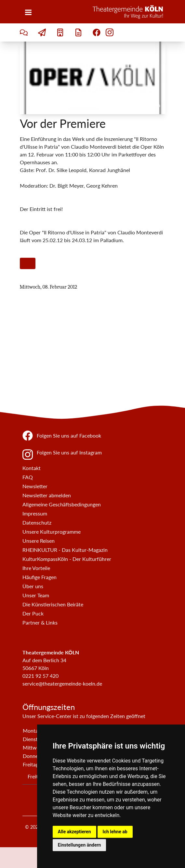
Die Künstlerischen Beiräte (53, 604)
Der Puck (33, 613)
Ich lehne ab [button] (115, 832)
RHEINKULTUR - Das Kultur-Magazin (65, 550)
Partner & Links (40, 622)
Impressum (35, 513)
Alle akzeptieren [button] (74, 832)
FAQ (28, 477)
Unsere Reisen (39, 541)
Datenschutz (37, 522)
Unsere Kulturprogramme (52, 532)
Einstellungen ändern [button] (79, 845)
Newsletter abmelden (47, 495)
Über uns (33, 586)
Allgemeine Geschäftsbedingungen (62, 504)
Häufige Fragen (40, 577)
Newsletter (35, 486)
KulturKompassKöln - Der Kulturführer (67, 559)
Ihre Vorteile (36, 568)
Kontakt (32, 468)
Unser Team (36, 595)
